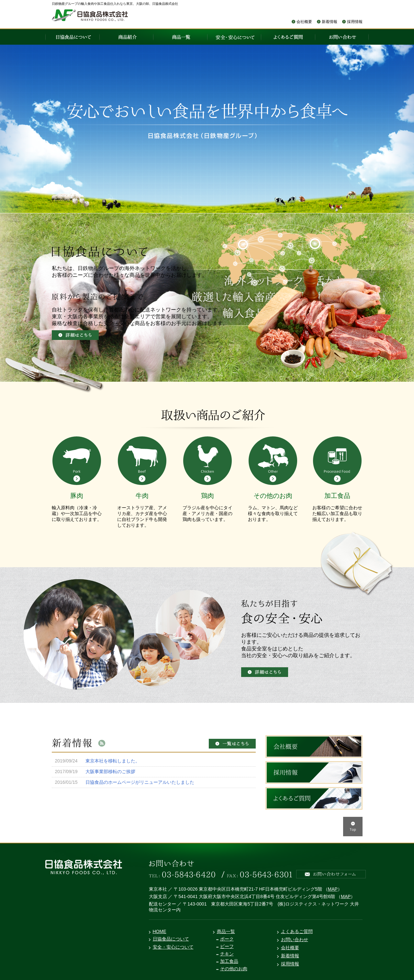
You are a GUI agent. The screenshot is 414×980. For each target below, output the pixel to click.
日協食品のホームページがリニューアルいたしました (140, 782)
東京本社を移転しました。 (113, 761)
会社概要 (304, 22)
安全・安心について (173, 947)
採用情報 (355, 22)
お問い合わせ (295, 940)
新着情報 (330, 22)
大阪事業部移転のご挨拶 (110, 772)
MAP (333, 889)
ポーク (227, 939)
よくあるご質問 (297, 931)
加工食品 (229, 961)
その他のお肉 (234, 969)
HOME (160, 931)
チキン (227, 954)
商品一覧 (226, 931)
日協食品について (171, 939)
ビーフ (227, 946)
